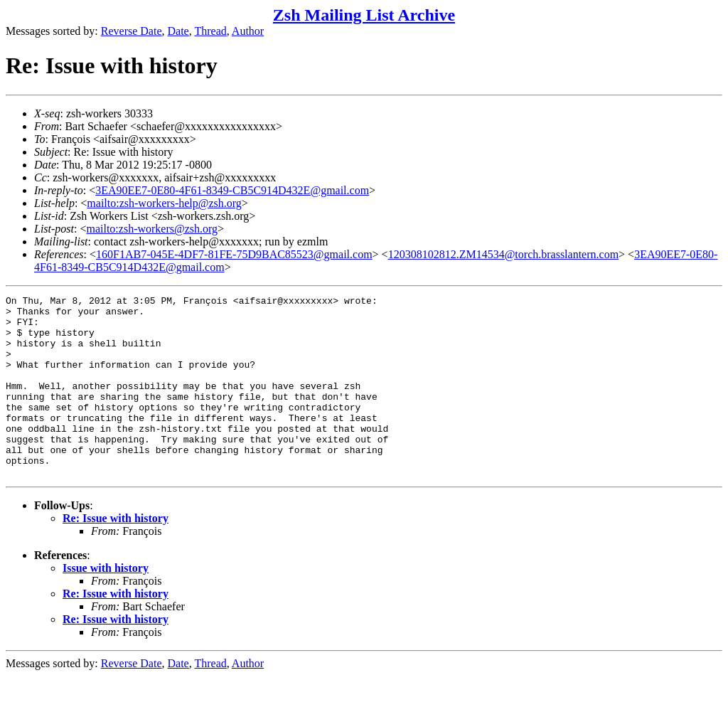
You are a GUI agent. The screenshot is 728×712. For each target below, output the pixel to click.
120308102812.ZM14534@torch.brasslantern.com (503, 254)
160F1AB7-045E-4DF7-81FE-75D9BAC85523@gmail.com (234, 254)
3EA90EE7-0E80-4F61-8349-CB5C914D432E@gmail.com (232, 190)
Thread (210, 31)
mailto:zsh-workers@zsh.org (152, 229)
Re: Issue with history (116, 554)
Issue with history (106, 604)
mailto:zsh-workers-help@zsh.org (164, 203)
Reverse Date (132, 31)
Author (248, 31)
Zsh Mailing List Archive (364, 15)
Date (178, 31)
